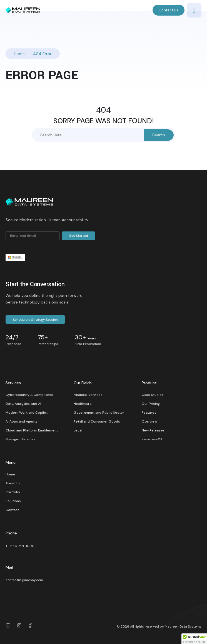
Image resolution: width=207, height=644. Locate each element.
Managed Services (21, 439)
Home (19, 54)
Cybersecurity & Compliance (29, 395)
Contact (12, 510)
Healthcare (83, 404)
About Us (13, 483)
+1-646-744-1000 (20, 546)
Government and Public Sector (99, 413)
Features (149, 413)
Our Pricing (151, 404)
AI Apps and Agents (22, 421)
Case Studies (153, 395)
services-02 (152, 439)
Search (159, 135)
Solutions (13, 501)
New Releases (153, 430)
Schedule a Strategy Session (35, 320)
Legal (78, 430)
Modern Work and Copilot (27, 413)
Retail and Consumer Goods (97, 421)
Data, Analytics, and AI (23, 404)
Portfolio (13, 492)
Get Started (78, 236)
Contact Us (169, 10)
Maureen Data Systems (183, 626)
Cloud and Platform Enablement (32, 430)
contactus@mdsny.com (24, 580)
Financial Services (88, 395)
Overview (149, 421)
